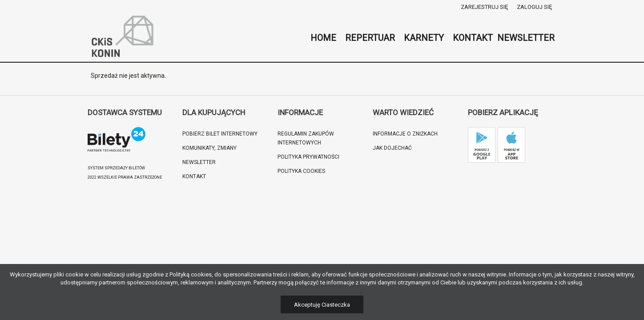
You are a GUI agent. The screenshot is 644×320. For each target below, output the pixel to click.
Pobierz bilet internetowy (220, 134)
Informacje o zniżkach (405, 134)
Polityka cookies (301, 171)
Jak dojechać (392, 148)
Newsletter (199, 162)
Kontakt (194, 176)
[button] (18, 302)
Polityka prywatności (308, 157)
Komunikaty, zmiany (209, 148)
